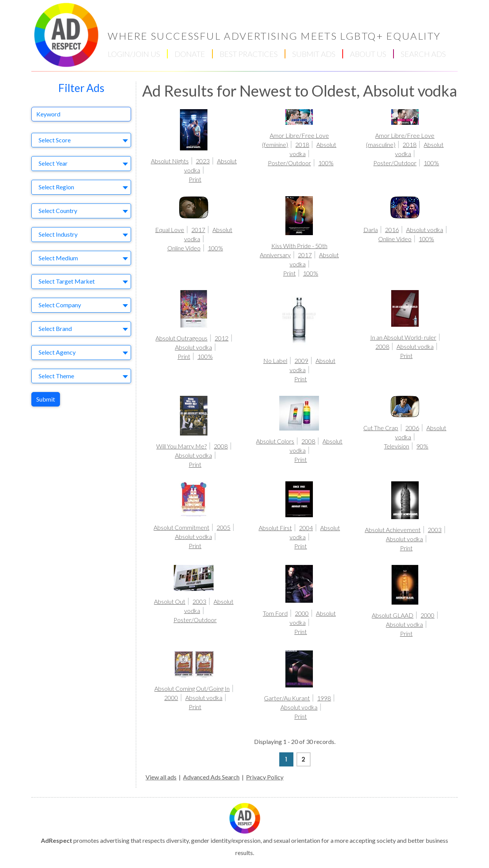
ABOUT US (368, 54)
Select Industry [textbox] (58, 234)
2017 (198, 230)
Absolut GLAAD (393, 615)
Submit (46, 399)
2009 (301, 361)
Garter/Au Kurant (287, 698)
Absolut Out (170, 601)
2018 (302, 144)
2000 (302, 613)
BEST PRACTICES (249, 54)
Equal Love (170, 230)
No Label (275, 361)
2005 (223, 527)
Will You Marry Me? (181, 446)
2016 (392, 230)
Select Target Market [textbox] (67, 281)
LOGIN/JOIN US (134, 54)
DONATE (190, 54)
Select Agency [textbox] (57, 352)
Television (397, 446)
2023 (203, 161)
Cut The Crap (381, 428)
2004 (306, 528)
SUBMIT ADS (314, 54)
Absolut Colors (275, 441)
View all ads (161, 777)
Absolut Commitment (181, 527)
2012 (222, 338)
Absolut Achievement (393, 530)
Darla (371, 230)
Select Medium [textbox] (58, 258)
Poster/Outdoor (289, 163)
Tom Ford (275, 613)
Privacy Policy (265, 777)
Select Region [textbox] (56, 187)
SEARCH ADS (423, 54)
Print (195, 179)
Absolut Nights (170, 161)
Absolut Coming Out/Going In (192, 688)
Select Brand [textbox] (55, 328)
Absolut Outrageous (181, 338)
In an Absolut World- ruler (403, 337)
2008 (382, 346)
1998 (324, 698)
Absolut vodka (425, 230)
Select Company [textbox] (60, 305)
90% (422, 446)
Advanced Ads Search (211, 777)
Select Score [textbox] (55, 140)
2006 (412, 428)
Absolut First (275, 528)
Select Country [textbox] (58, 211)
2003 (435, 530)
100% (326, 163)
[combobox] (81, 140)
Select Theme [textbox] (56, 376)
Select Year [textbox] (53, 163)
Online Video (184, 248)
